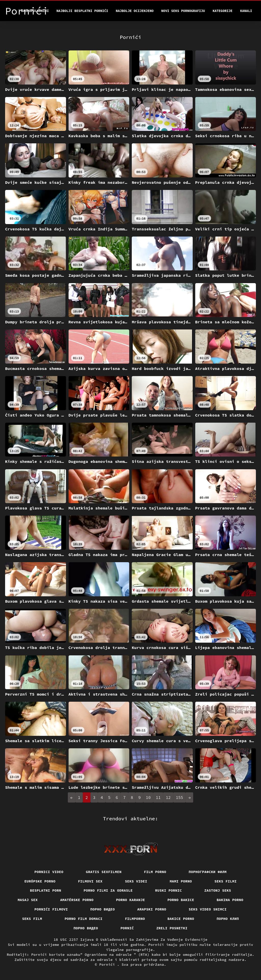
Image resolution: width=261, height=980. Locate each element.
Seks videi (136, 881)
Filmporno (135, 919)
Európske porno (40, 881)
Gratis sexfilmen (104, 872)
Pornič (127, 928)
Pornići (108, 964)
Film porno (155, 872)
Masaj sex (28, 900)
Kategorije (223, 11)
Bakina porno (230, 900)
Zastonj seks (218, 890)
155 (180, 797)
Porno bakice (181, 900)
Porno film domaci (83, 919)
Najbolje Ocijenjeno (135, 11)
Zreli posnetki (172, 928)
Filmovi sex (90, 881)
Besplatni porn (46, 890)
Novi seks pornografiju (183, 11)
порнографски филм (208, 872)
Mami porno (181, 881)
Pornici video (49, 872)
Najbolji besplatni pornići (82, 11)
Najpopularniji (35, 11)
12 (168, 797)
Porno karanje (130, 900)
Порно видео (102, 909)
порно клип (228, 919)
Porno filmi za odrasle (108, 890)
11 (158, 797)
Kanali (246, 11)
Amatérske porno (77, 900)
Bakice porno (181, 919)
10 (148, 797)
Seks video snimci (208, 909)
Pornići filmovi (51, 909)
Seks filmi (226, 881)
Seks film (32, 919)
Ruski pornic (169, 890)
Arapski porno (152, 909)
